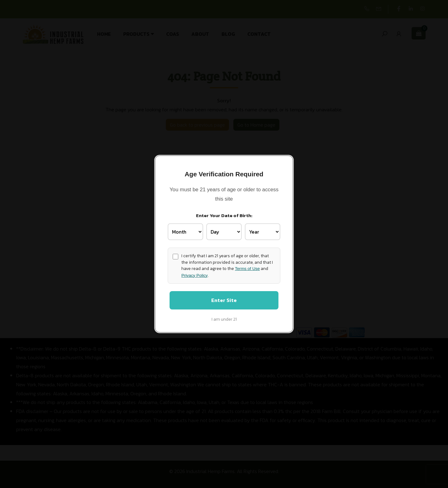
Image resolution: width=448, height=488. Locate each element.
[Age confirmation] (175, 256)
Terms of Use (247, 268)
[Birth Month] (185, 231)
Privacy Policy (195, 275)
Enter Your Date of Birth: (224, 215)
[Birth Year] (263, 231)
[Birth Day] (224, 231)
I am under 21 (224, 320)
